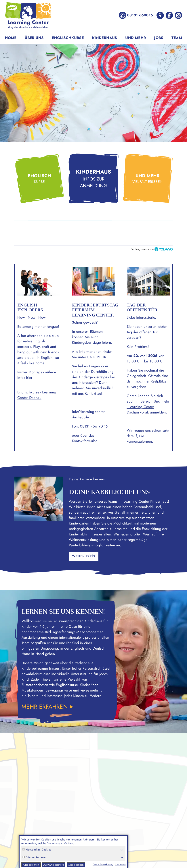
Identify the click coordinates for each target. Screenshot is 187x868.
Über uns (34, 38)
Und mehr (136, 38)
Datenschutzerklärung (103, 864)
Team (177, 38)
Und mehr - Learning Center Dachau (148, 407)
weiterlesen (84, 556)
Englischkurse (68, 38)
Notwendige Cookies (37, 850)
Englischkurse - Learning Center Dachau (37, 395)
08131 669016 (136, 15)
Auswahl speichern (54, 865)
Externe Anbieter (34, 857)
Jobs (159, 38)
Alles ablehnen (31, 865)
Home (11, 38)
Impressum (121, 864)
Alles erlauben (76, 865)
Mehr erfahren (46, 707)
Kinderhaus (105, 38)
